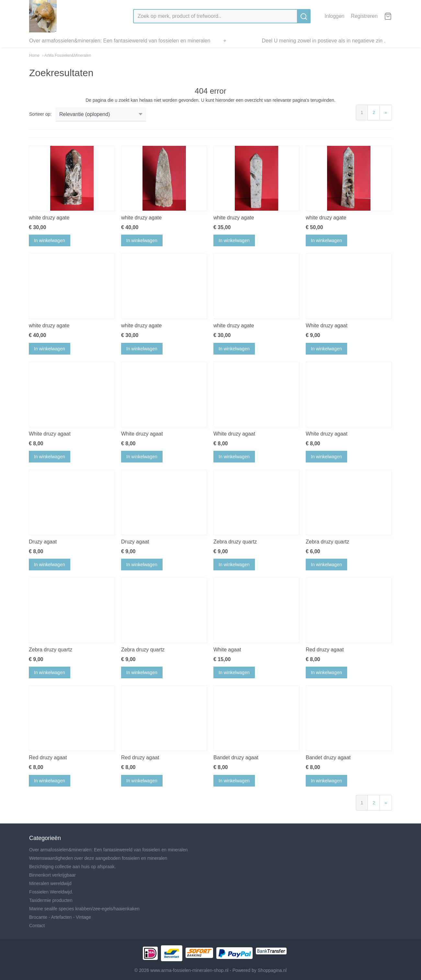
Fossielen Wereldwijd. (51, 892)
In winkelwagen (50, 240)
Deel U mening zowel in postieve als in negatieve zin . (324, 41)
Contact (37, 926)
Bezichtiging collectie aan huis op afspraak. (73, 867)
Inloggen (334, 16)
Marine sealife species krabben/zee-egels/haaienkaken (84, 909)
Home (34, 55)
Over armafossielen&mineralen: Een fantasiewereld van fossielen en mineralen (120, 41)
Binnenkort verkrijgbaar (52, 875)
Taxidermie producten (51, 900)
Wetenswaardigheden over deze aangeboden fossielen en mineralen (98, 858)
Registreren (364, 16)
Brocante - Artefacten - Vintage (60, 917)
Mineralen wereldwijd (50, 883)
